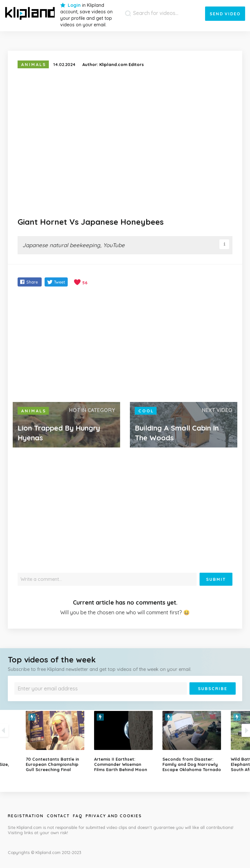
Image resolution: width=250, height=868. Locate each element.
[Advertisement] (125, 345)
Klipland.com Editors (122, 64)
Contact (58, 816)
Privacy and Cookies (114, 816)
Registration (26, 816)
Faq (78, 816)
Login (74, 5)
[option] (125, 741)
